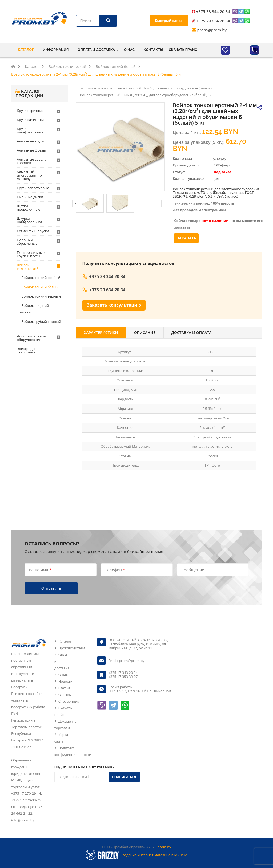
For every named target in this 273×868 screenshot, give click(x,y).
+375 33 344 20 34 (213, 11)
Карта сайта (61, 738)
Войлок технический (28, 267)
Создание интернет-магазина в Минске (154, 855)
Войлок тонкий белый (40, 287)
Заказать (186, 238)
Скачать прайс (183, 50)
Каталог (65, 641)
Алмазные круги (31, 141)
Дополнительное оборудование (31, 338)
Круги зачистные (31, 120)
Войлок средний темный (34, 309)
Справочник (69, 701)
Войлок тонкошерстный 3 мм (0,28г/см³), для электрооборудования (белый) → (146, 95)
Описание (145, 333)
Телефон (115, 569)
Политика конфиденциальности (73, 751)
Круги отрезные (30, 111)
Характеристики (101, 333)
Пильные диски (30, 197)
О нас (63, 675)
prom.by (164, 847)
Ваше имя (40, 569)
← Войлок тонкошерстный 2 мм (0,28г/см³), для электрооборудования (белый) (146, 88)
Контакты (153, 50)
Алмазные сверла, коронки (32, 161)
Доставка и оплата (192, 333)
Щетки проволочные (29, 208)
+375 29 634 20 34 (213, 21)
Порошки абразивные (27, 242)
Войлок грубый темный (41, 321)
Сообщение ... (195, 569)
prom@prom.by (212, 30)
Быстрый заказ (169, 21)
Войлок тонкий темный (41, 296)
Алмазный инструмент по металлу (29, 175)
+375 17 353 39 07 (123, 677)
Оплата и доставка (63, 661)
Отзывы (65, 695)
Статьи (64, 688)
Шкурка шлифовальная (30, 220)
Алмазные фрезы (31, 150)
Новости (65, 681)
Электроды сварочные (26, 350)
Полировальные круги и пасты (31, 254)
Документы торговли (66, 725)
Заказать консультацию (114, 305)
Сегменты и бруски (33, 231)
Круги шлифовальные (30, 130)
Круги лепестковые (33, 188)
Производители (72, 648)
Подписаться (124, 777)
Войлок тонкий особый (41, 278)
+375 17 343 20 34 (123, 673)
